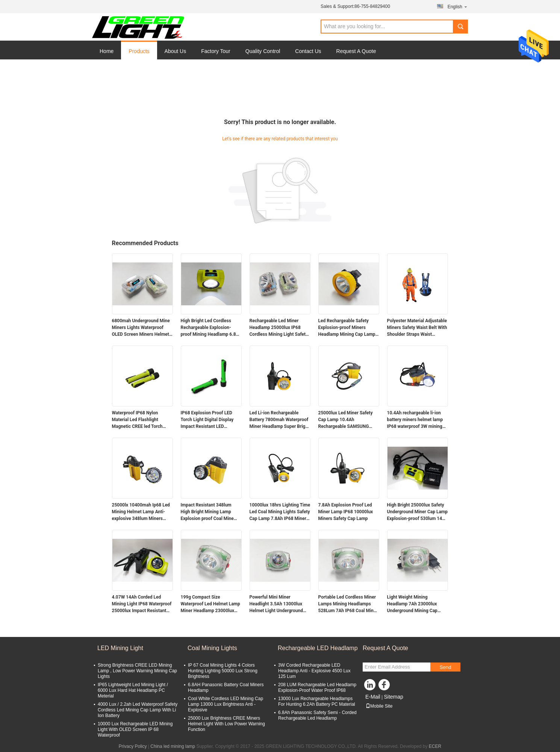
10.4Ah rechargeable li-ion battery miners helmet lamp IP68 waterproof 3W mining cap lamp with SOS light (415, 420)
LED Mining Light (120, 648)
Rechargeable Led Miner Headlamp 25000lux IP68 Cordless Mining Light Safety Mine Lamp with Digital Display (279, 328)
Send (445, 667)
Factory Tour (216, 51)
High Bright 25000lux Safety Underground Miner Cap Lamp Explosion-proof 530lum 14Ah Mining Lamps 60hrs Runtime (418, 512)
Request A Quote (356, 51)
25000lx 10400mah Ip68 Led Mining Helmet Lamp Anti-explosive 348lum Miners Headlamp (141, 512)
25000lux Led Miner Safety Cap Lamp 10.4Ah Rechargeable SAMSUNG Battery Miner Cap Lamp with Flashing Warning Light (348, 420)
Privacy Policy (133, 746)
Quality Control (263, 51)
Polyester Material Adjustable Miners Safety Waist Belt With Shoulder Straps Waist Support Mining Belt (417, 328)
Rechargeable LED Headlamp (318, 648)
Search (460, 27)
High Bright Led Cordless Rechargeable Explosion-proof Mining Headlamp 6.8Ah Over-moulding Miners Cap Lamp (211, 328)
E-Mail (373, 697)
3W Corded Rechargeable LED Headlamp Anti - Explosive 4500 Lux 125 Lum (314, 671)
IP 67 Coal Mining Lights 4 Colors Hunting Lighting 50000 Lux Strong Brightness (223, 671)
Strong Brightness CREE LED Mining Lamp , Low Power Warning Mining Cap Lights (137, 671)
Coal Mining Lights (212, 648)
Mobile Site (379, 706)
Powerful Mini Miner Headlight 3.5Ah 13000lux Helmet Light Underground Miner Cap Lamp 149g (276, 604)
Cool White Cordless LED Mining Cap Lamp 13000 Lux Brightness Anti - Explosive (226, 704)
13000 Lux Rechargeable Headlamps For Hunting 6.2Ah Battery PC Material (317, 701)
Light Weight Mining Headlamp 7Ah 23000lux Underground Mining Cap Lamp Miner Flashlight (412, 604)
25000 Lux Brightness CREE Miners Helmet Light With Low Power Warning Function (226, 724)
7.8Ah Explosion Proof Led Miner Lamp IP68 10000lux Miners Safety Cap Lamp (346, 512)
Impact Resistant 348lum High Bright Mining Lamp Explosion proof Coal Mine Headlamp (207, 512)
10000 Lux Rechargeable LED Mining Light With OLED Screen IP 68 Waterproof (135, 729)
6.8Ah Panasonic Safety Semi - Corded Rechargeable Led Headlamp (317, 715)
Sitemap (393, 697)
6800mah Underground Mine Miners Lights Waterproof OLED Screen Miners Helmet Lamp (141, 328)
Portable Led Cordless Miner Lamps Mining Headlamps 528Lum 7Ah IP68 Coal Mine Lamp (347, 604)
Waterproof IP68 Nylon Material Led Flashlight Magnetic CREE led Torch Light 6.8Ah (137, 420)
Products (139, 51)
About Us (176, 51)
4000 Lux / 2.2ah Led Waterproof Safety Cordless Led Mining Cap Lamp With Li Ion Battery (138, 710)
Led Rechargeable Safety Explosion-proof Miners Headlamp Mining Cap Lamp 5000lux (347, 328)
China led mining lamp (173, 746)
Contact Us (308, 51)
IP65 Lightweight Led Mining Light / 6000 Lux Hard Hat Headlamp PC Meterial (133, 690)
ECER (435, 746)
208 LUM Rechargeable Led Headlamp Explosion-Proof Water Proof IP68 (317, 688)
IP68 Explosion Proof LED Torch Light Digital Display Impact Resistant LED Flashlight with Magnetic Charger (207, 420)
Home (107, 51)
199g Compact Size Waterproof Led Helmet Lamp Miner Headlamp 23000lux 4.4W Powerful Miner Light (210, 604)
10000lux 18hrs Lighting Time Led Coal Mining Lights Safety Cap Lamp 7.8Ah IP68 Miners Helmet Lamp (280, 512)
